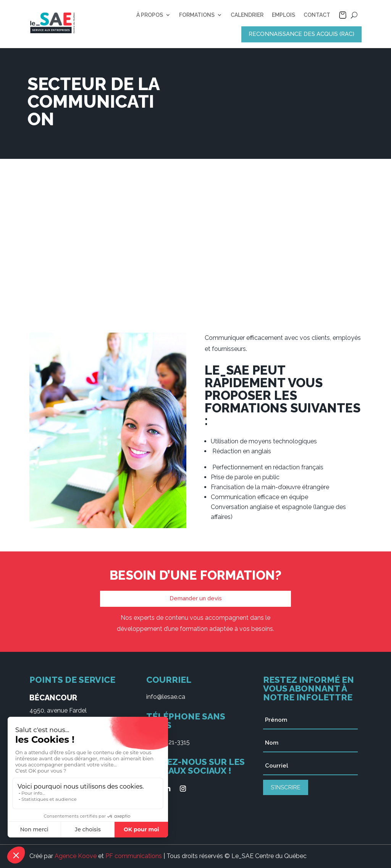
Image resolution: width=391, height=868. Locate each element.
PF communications (134, 856)
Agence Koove (76, 856)
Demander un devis (196, 598)
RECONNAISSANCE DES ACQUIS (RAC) (301, 34)
